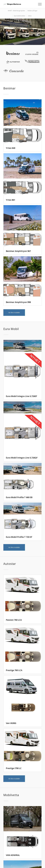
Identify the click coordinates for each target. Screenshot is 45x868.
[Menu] (39, 4)
